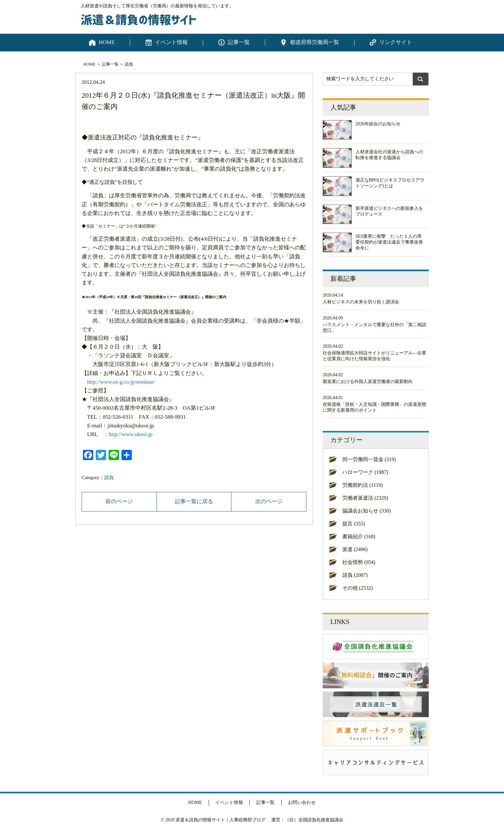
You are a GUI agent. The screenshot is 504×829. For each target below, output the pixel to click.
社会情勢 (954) (359, 562)
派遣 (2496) (355, 549)
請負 (129, 64)
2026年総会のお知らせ (378, 124)
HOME (107, 42)
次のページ (269, 501)
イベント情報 (171, 42)
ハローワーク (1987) (365, 472)
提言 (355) (354, 524)
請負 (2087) (355, 575)
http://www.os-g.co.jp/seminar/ (121, 382)
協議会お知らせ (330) (367, 511)
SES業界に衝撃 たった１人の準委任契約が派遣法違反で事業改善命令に (389, 242)
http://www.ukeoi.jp (130, 434)
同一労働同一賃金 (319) (369, 459)
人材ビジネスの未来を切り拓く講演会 (361, 302)
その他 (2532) (358, 588)
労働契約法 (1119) (362, 485)
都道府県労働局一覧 (315, 42)
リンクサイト (396, 42)
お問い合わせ (302, 802)
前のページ (119, 501)
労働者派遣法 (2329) (365, 498)
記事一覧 (239, 42)
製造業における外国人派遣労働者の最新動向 (368, 382)
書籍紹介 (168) (359, 536)
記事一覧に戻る (194, 501)
